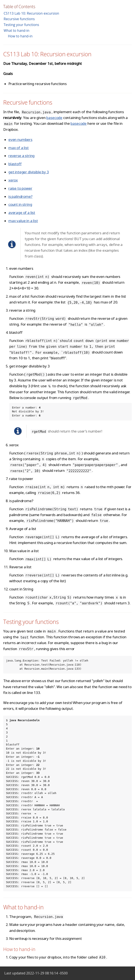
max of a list (19, 148)
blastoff (15, 164)
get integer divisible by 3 (29, 172)
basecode (54, 118)
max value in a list (23, 221)
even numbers (20, 139)
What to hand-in (16, 30)
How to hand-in (20, 36)
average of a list (22, 213)
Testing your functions (21, 25)
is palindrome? (20, 196)
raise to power (20, 188)
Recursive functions (19, 19)
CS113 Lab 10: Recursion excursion (31, 13)
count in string (20, 204)
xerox (13, 180)
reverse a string (21, 156)
